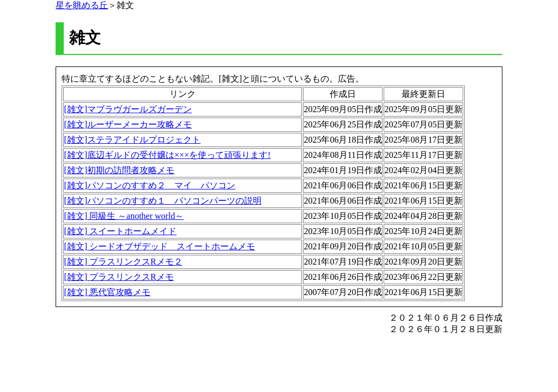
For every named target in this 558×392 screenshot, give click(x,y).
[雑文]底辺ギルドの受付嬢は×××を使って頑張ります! (167, 155)
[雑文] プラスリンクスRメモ (119, 277)
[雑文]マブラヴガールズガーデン (128, 109)
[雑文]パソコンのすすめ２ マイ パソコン (150, 185)
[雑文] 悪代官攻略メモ (107, 292)
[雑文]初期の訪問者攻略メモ (119, 170)
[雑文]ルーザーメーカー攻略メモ (128, 124)
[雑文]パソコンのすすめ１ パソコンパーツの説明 (163, 201)
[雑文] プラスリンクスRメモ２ (123, 262)
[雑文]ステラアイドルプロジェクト (132, 140)
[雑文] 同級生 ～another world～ (124, 216)
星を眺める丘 (82, 5)
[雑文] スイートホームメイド (120, 231)
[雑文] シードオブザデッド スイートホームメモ (159, 246)
